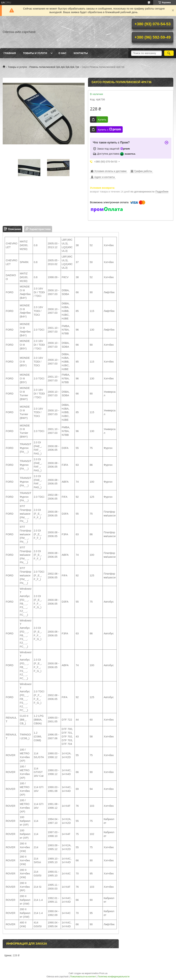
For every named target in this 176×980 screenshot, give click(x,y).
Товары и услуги (35, 53)
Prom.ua (103, 973)
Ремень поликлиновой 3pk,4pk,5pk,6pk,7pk (54, 67)
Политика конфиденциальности (114, 977)
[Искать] (169, 53)
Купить (102, 119)
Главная (10, 53)
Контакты (81, 53)
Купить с (109, 129)
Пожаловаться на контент (83, 977)
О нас (62, 53)
